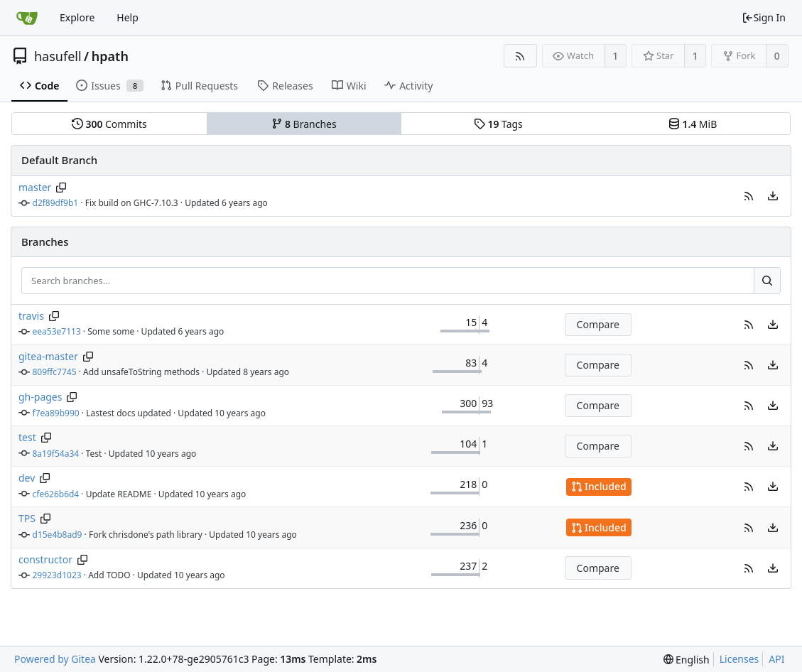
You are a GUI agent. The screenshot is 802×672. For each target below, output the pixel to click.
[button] (749, 196)
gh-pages (40, 397)
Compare (598, 324)
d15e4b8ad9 (58, 535)
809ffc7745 (55, 372)
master (35, 187)
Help (128, 17)
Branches (304, 124)
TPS (27, 518)
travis (31, 316)
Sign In (764, 17)
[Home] (27, 18)
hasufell (58, 56)
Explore (77, 17)
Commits (109, 124)
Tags (498, 124)
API (776, 659)
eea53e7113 (57, 331)
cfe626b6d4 (56, 494)
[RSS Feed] (520, 56)
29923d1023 (57, 575)
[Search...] (767, 281)
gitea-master (48, 356)
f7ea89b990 (56, 413)
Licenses (739, 659)
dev (27, 478)
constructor (45, 559)
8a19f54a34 (56, 454)
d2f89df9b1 (56, 203)
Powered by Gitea (55, 659)
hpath (110, 56)
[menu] (773, 196)
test (27, 437)
